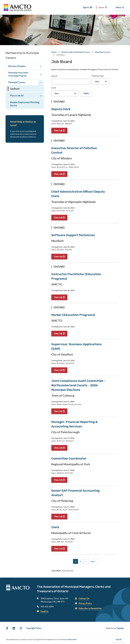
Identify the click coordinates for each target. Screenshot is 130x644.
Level (54, 88)
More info (72, 639)
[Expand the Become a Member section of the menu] (41, 67)
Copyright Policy (34, 628)
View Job (58, 131)
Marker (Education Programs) (73, 315)
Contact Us (84, 598)
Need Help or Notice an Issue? (23, 123)
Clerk (55, 527)
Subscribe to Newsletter (90, 608)
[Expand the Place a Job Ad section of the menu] (41, 96)
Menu (119, 7)
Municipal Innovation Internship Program (18, 74)
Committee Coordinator (69, 459)
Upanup (120, 628)
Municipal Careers (17, 82)
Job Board (15, 89)
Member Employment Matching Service (25, 104)
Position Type (98, 76)
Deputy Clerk (61, 109)
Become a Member (17, 66)
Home (54, 52)
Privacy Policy (85, 603)
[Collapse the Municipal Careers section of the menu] (41, 83)
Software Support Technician (73, 235)
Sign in (86, 7)
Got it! (119, 639)
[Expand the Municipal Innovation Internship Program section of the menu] (41, 75)
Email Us (44, 611)
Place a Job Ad (17, 96)
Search (103, 7)
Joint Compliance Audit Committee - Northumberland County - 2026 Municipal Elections (78, 385)
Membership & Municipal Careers (76, 52)
